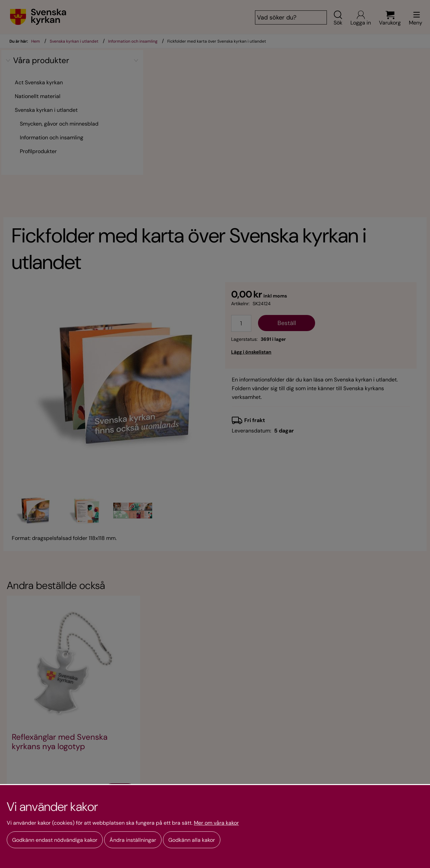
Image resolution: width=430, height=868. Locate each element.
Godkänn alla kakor (192, 840)
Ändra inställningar (133, 840)
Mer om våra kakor (216, 823)
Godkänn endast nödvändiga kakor (55, 840)
